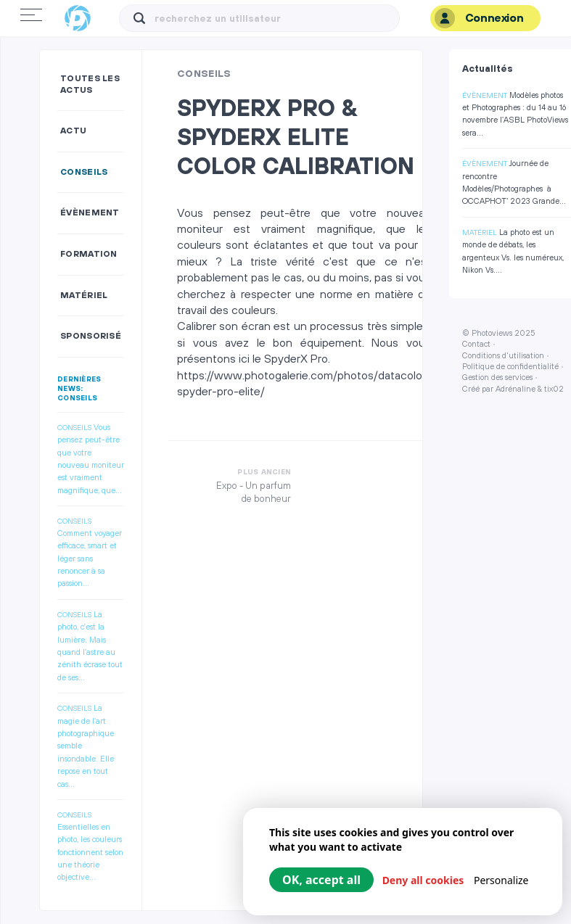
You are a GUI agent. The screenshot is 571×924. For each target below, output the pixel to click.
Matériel (84, 296)
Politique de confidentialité (510, 367)
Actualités (488, 69)
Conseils (84, 172)
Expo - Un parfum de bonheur (254, 492)
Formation (89, 254)
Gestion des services (497, 378)
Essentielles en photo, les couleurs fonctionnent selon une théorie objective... (90, 853)
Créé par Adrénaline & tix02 (513, 389)
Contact (476, 345)
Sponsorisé (91, 336)
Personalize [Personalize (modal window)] (501, 880)
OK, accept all (321, 880)
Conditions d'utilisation (503, 356)
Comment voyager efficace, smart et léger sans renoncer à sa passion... (90, 559)
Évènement (90, 213)
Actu (73, 131)
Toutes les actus (90, 84)
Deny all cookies (423, 880)
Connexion (479, 18)
